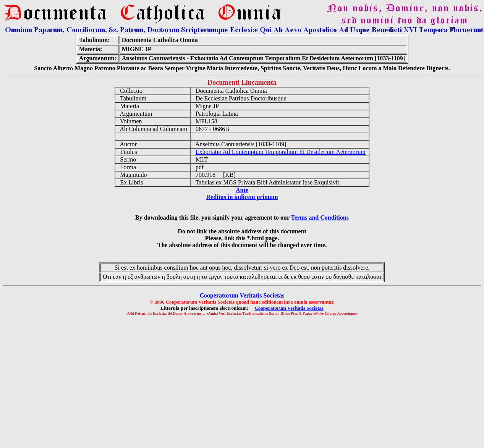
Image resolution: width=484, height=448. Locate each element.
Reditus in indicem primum (242, 197)
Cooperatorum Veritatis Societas (289, 308)
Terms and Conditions (320, 218)
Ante (242, 190)
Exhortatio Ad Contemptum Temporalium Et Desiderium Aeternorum (281, 152)
